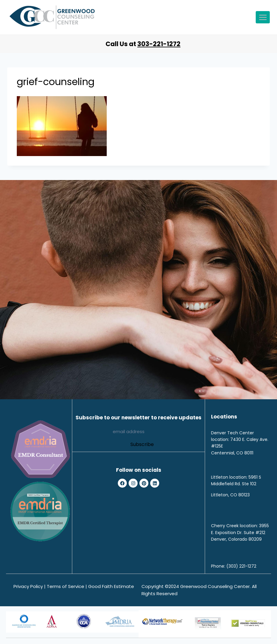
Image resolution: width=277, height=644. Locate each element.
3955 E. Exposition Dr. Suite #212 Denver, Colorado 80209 (240, 532)
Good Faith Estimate (111, 586)
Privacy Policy (28, 586)
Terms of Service (66, 586)
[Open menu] (263, 17)
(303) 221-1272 (241, 566)
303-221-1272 (159, 44)
